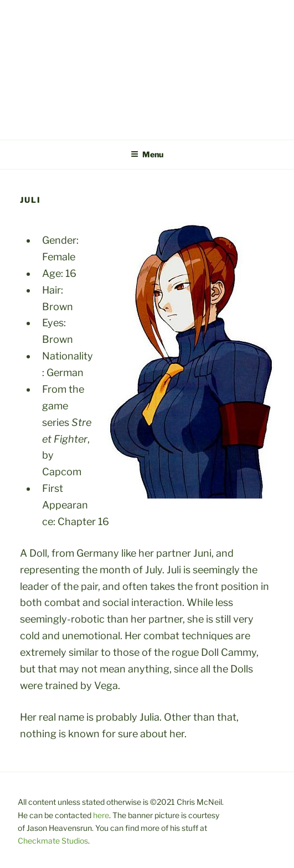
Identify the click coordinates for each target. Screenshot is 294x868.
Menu (147, 154)
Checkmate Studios (53, 841)
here (101, 815)
